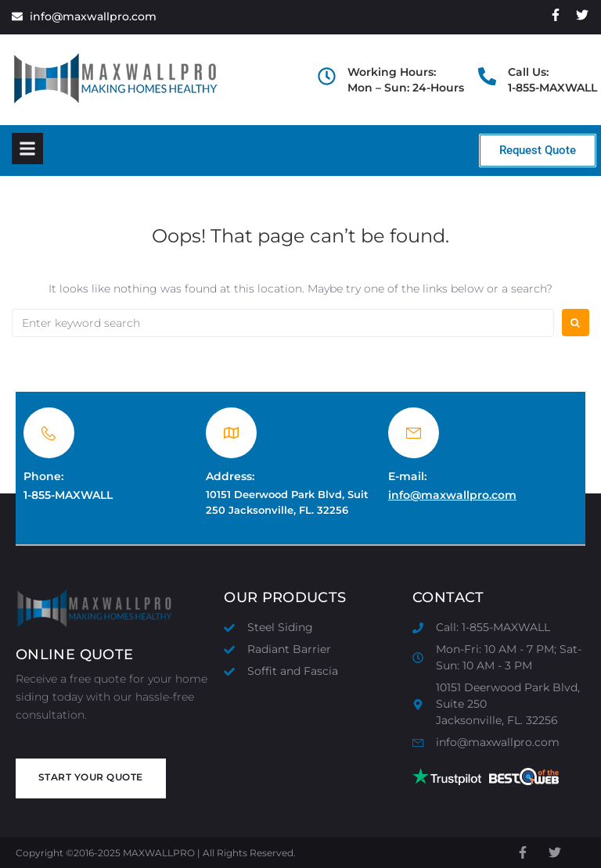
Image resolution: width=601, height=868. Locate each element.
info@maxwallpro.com (452, 495)
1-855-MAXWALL (68, 495)
